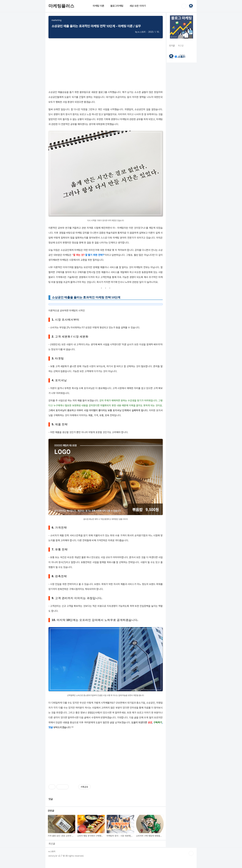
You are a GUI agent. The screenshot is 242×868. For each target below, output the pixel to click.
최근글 (181, 46)
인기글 (172, 46)
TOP (191, 853)
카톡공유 (84, 787)
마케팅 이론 (98, 6)
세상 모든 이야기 (138, 6)
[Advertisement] (106, 755)
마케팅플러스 (61, 6)
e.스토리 (52, 851)
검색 (184, 6)
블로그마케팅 (117, 6)
